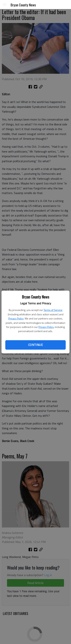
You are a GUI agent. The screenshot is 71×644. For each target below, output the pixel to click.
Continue (35, 345)
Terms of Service (53, 310)
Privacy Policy (16, 318)
